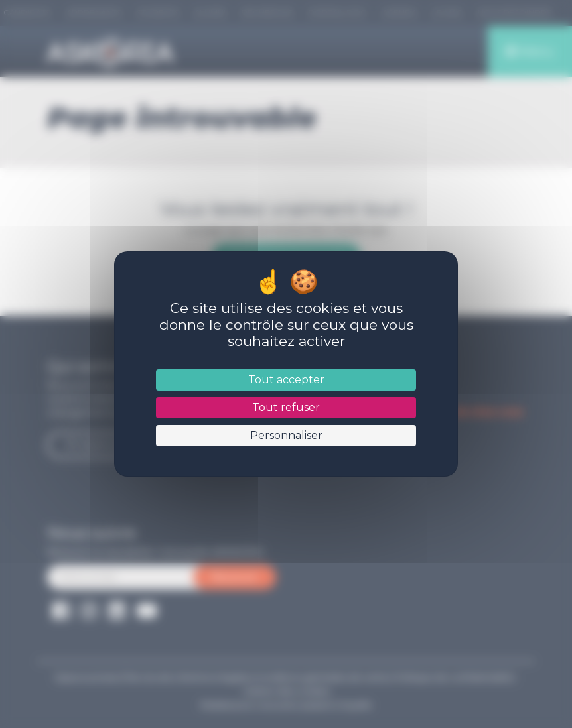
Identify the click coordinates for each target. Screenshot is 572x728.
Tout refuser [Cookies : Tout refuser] (286, 407)
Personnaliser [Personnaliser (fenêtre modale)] (286, 435)
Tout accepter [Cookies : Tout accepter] (286, 380)
